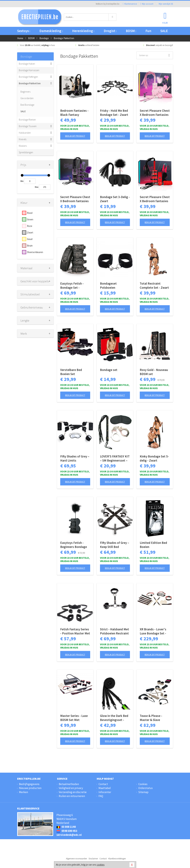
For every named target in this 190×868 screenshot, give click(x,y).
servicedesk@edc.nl (69, 835)
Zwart (30, 232)
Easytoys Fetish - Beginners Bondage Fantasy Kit (74, 545)
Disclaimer (93, 859)
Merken (23, 792)
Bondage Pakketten (30, 83)
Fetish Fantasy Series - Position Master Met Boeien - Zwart (75, 631)
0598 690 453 (67, 831)
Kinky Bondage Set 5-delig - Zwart (154, 458)
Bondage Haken (27, 64)
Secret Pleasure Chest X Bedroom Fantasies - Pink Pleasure (155, 113)
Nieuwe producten (30, 788)
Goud (30, 239)
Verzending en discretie (73, 792)
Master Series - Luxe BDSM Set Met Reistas (74, 718)
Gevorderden (27, 98)
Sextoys (24, 31)
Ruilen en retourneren (72, 796)
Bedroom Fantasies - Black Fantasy (74, 113)
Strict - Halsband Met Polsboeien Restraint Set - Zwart (114, 631)
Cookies (143, 784)
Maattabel (105, 788)
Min (22, 181)
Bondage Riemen (27, 120)
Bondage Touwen (28, 126)
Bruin (30, 246)
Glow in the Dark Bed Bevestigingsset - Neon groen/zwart (114, 718)
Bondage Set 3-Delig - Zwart (115, 199)
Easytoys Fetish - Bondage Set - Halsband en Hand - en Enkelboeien (73, 286)
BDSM (131, 31)
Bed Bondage (27, 105)
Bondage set (109, 370)
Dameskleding (51, 31)
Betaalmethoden (69, 784)
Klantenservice (130, 4)
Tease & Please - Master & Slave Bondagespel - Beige (154, 718)
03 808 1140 (66, 827)
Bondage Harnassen (29, 70)
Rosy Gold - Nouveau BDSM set (154, 372)
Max (37, 187)
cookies (101, 865)
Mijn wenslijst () (165, 4)
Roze (30, 226)
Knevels (23, 139)
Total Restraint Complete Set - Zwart (154, 285)
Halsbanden (25, 133)
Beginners (25, 92)
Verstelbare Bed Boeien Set (71, 372)
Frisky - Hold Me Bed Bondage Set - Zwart (114, 113)
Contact (103, 784)
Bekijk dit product (75, 136)
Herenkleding (83, 31)
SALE (164, 31)
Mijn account (147, 4)
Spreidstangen (26, 152)
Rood (30, 213)
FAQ (101, 796)
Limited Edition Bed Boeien (153, 545)
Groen (30, 219)
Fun (148, 31)
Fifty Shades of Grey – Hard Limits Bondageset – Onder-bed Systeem (75, 458)
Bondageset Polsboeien (108, 285)
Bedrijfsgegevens (29, 784)
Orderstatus (145, 788)
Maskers (23, 146)
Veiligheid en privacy (71, 788)
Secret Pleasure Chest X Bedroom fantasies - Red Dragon (155, 199)
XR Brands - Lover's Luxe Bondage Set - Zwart (153, 631)
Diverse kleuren (35, 252)
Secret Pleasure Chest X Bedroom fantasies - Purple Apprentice (75, 199)
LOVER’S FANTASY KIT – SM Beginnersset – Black (115, 458)
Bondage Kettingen (28, 77)
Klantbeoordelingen (117, 859)
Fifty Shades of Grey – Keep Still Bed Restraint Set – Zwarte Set (115, 545)
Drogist (110, 31)
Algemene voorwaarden (77, 859)
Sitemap (143, 792)
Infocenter (105, 792)
